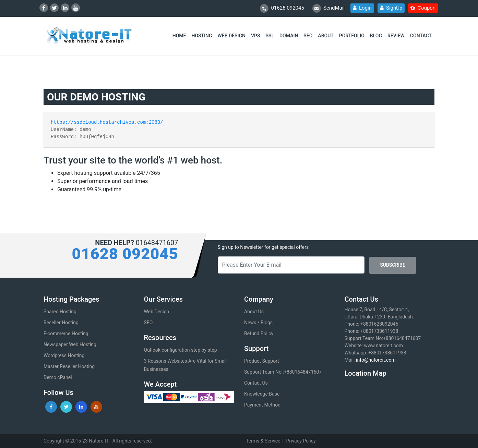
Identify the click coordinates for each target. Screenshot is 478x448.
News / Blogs (258, 323)
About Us (254, 312)
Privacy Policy (301, 441)
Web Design (157, 312)
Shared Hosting (60, 312)
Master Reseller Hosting (69, 366)
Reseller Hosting (61, 323)
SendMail (328, 8)
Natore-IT (99, 441)
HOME (179, 36)
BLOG (376, 36)
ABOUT (326, 36)
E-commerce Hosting (66, 334)
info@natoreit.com (376, 360)
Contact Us (256, 383)
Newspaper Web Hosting (70, 344)
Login (362, 8)
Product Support (262, 361)
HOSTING (202, 36)
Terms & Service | (264, 441)
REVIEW (396, 36)
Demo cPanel (58, 377)
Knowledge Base (262, 394)
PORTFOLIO (352, 36)
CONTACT (421, 36)
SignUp (391, 8)
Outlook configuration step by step (181, 350)
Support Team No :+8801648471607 (283, 372)
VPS (255, 36)
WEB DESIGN (232, 36)
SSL (270, 36)
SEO (308, 36)
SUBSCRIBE (393, 265)
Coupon (423, 8)
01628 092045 (282, 8)
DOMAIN (289, 36)
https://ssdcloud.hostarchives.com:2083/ (107, 123)
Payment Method (262, 405)
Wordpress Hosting (64, 355)
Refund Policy (259, 334)
